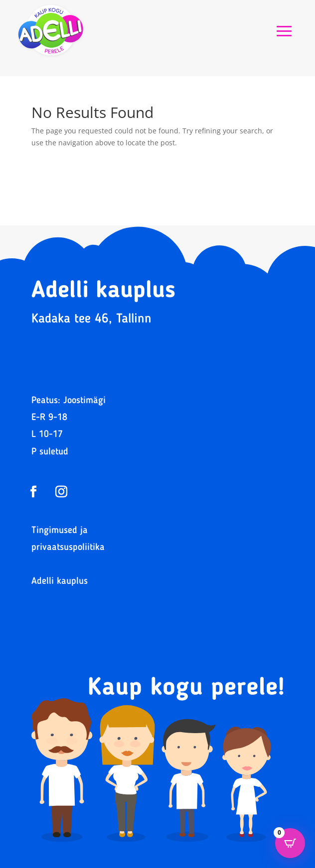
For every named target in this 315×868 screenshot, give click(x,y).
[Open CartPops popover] (290, 843)
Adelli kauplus (60, 582)
